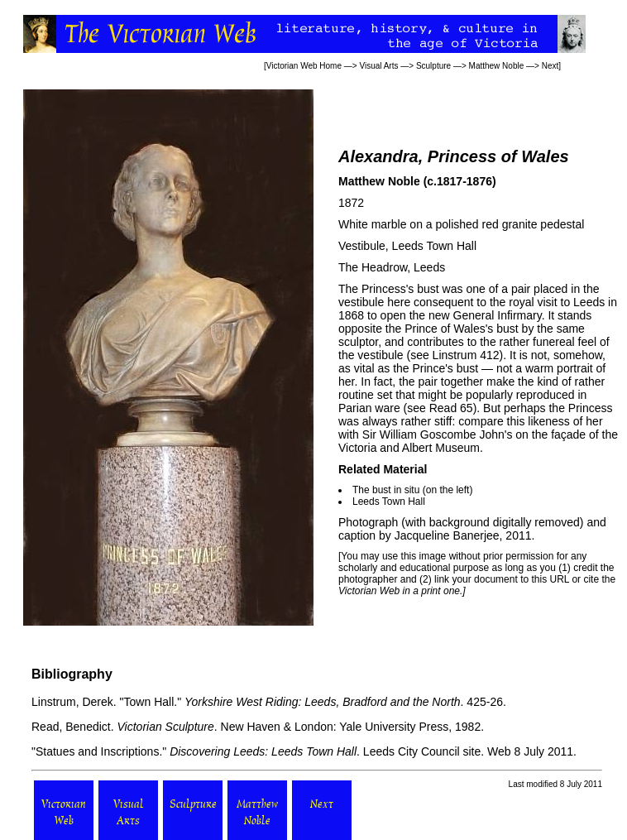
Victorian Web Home (304, 66)
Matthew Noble (497, 66)
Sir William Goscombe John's (438, 434)
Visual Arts (378, 66)
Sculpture (433, 66)
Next (550, 66)
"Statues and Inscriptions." (99, 751)
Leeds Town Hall (434, 246)
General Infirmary (498, 315)
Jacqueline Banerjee (447, 535)
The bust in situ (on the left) (412, 490)
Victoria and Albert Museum (409, 448)
